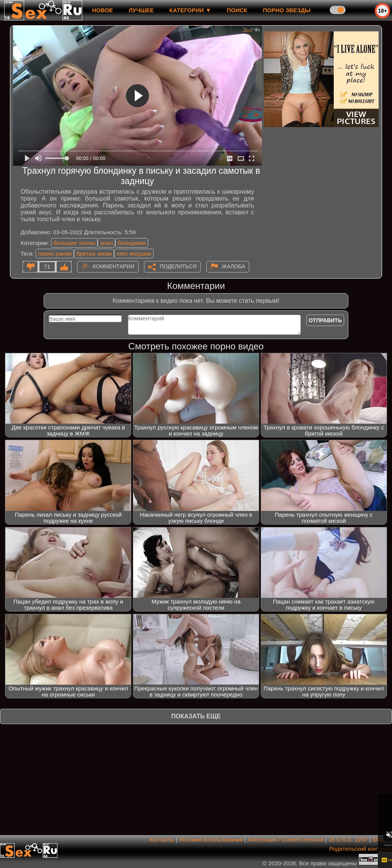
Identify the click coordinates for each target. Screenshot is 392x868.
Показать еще (196, 716)
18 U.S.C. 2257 (348, 839)
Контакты (162, 839)
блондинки (132, 243)
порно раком (55, 254)
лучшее (141, 10)
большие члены (74, 243)
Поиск (237, 10)
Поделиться (178, 266)
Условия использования (211, 839)
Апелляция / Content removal (285, 839)
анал (106, 243)
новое (102, 10)
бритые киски (94, 254)
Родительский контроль (361, 849)
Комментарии (114, 266)
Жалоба (234, 266)
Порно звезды (287, 10)
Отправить (325, 320)
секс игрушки (134, 254)
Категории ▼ (190, 10)
